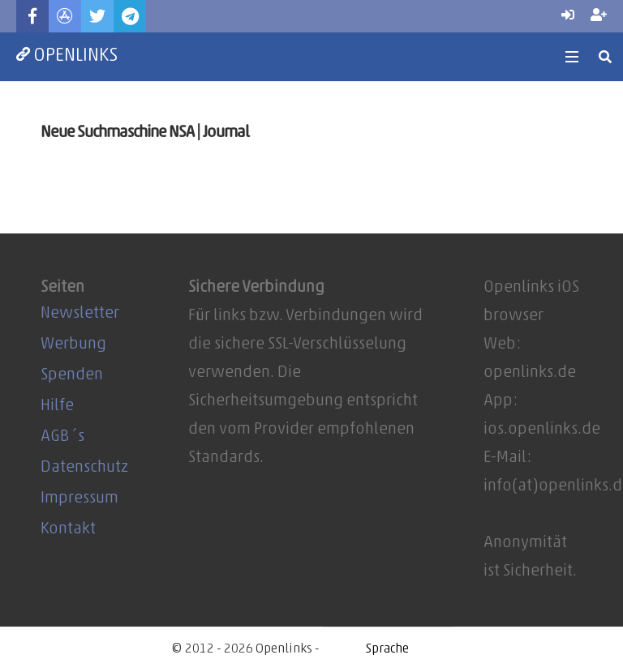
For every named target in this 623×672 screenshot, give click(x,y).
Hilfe (57, 406)
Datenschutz (84, 468)
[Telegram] (130, 16)
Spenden (72, 375)
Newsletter (80, 314)
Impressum (79, 499)
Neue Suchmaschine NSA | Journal (145, 133)
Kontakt (68, 529)
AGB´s (62, 437)
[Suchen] (606, 57)
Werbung (73, 345)
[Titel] (65, 16)
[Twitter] (97, 16)
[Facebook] (32, 16)
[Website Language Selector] (387, 649)
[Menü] (572, 57)
